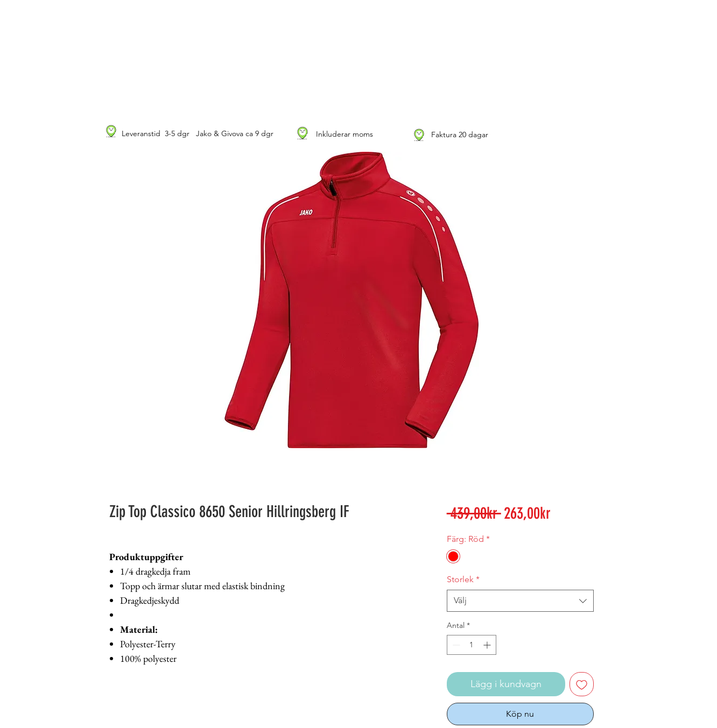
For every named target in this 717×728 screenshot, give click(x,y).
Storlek (463, 579)
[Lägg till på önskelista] (582, 684)
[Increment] (488, 645)
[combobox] (520, 600)
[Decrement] (455, 645)
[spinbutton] (472, 645)
